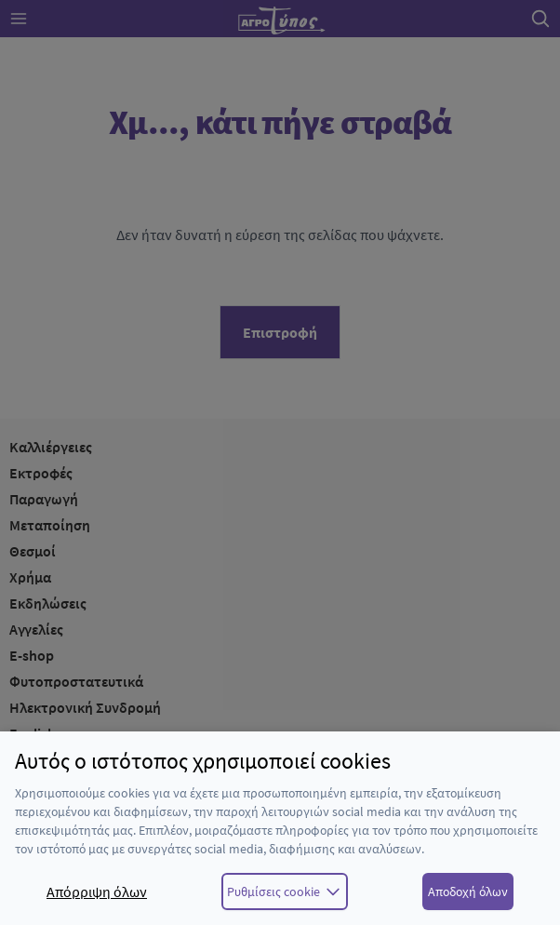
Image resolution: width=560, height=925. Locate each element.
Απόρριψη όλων (97, 891)
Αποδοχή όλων (468, 891)
